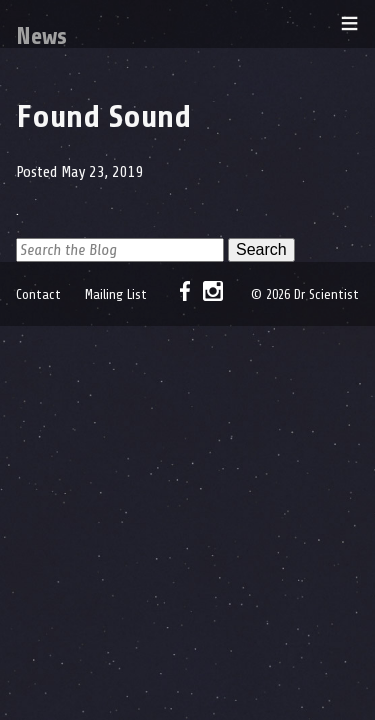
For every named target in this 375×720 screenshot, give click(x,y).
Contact (38, 294)
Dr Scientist (34, 24)
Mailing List (116, 294)
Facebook (185, 291)
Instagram (213, 291)
